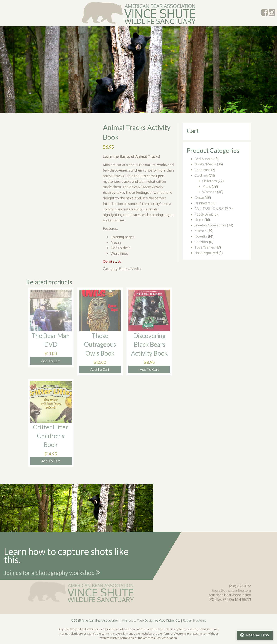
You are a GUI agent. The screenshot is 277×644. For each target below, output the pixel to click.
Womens (209, 192)
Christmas (202, 170)
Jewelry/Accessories (210, 225)
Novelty (201, 236)
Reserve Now (257, 635)
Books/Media (130, 269)
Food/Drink (204, 214)
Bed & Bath (204, 159)
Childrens (210, 181)
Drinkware (203, 203)
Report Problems (195, 620)
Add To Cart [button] (51, 361)
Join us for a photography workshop (52, 572)
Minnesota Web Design (138, 620)
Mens (207, 186)
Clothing (201, 175)
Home (199, 220)
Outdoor (201, 242)
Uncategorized (206, 253)
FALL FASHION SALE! (211, 209)
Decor (199, 197)
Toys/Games (205, 247)
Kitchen (201, 231)
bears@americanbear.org (232, 590)
